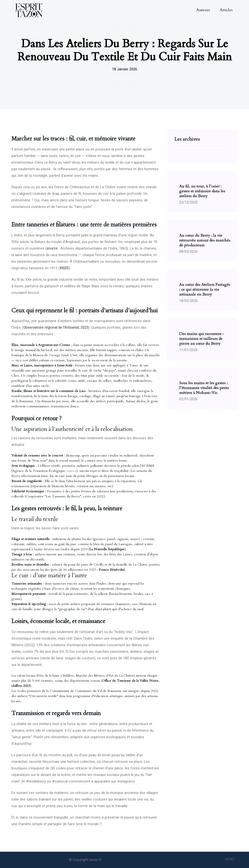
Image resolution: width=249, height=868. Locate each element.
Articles (226, 10)
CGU (230, 859)
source (72, 471)
